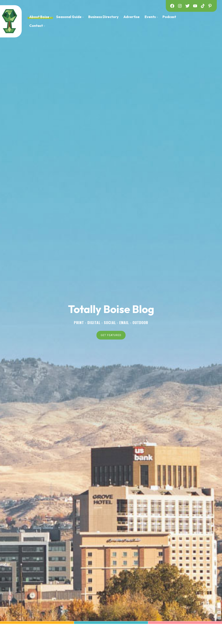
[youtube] (195, 6)
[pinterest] (210, 6)
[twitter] (187, 6)
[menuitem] (40, 17)
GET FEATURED (111, 335)
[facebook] (172, 6)
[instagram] (180, 6)
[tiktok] (203, 6)
